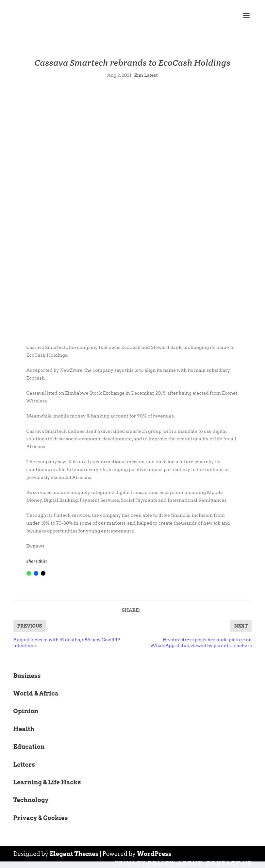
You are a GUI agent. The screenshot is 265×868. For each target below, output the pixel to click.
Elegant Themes (74, 854)
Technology (31, 800)
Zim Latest (146, 75)
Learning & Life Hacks (47, 782)
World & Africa (36, 693)
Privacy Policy (144, 863)
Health (24, 729)
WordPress (154, 854)
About (190, 863)
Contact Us (229, 863)
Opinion (26, 711)
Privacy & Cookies (41, 818)
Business (27, 676)
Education (29, 747)
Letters (24, 765)
